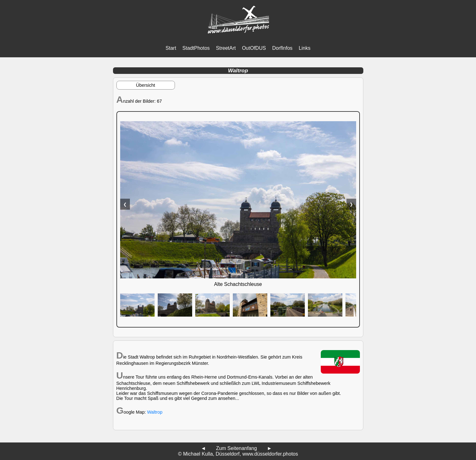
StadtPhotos (196, 48)
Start (171, 48)
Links (305, 48)
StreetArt (226, 48)
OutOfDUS (254, 48)
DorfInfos (282, 48)
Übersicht (146, 85)
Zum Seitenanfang (236, 448)
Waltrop (155, 412)
